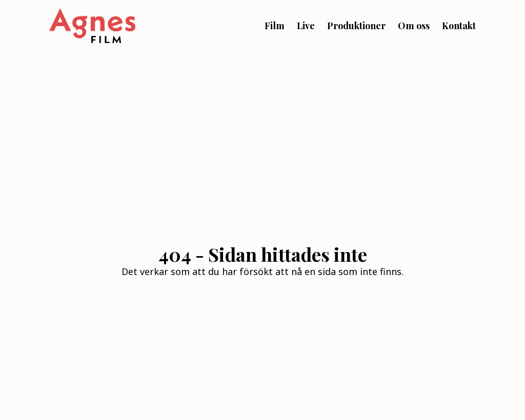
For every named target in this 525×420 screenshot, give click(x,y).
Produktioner (356, 26)
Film (275, 26)
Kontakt (459, 26)
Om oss (414, 26)
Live (306, 26)
